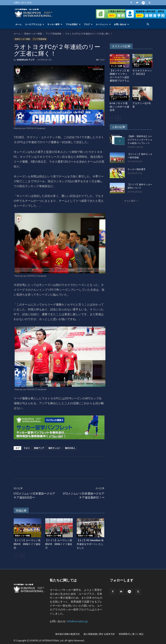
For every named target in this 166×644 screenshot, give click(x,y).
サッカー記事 (116, 66)
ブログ (88, 24)
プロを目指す (73, 24)
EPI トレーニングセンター (119, 98)
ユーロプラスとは (35, 24)
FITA (136, 99)
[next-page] (22, 555)
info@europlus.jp (77, 621)
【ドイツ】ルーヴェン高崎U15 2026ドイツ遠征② (27, 544)
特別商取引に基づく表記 (131, 634)
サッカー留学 (55, 24)
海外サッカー (55, 448)
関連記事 (21, 511)
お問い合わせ (121, 24)
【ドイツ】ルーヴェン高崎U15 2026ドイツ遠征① (59, 544)
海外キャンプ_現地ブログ (141, 65)
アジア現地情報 (53, 34)
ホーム (18, 24)
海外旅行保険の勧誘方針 (68, 634)
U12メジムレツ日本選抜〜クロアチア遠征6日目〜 (35, 496)
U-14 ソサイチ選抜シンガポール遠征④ (119, 107)
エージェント (103, 24)
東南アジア (39, 448)
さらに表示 (131, 201)
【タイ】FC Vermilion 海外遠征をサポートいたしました (90, 544)
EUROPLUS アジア (26, 60)
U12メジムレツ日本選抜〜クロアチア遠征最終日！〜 (84, 496)
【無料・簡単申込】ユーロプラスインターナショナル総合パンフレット (140, 140)
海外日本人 (70, 448)
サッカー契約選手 (137, 169)
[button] (148, 24)
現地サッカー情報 (33, 34)
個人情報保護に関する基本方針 (99, 634)
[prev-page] (16, 555)
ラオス (27, 448)
